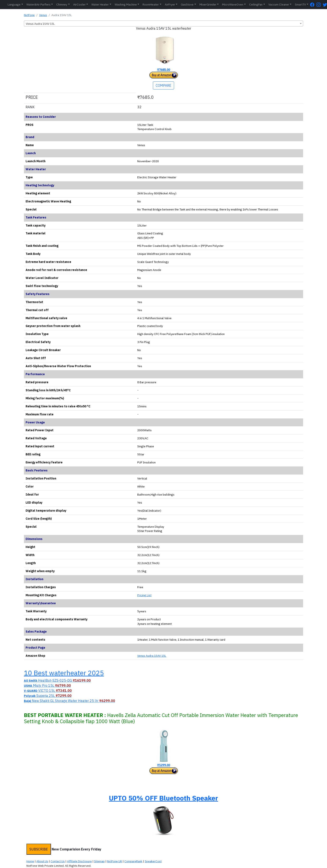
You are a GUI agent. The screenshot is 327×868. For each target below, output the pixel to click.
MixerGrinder (208, 4)
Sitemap (99, 861)
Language (14, 4)
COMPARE (163, 85)
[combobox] (163, 23)
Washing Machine (126, 4)
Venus (43, 15)
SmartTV (300, 4)
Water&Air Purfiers (38, 4)
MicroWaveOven (233, 4)
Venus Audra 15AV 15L (152, 656)
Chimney (62, 4)
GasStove (187, 4)
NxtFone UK (115, 861)
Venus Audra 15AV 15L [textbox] (40, 24)
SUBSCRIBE (39, 849)
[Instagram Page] (320, 5)
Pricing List (144, 595)
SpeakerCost (153, 861)
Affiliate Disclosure (79, 861)
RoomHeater (151, 4)
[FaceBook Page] (313, 5)
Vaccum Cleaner (279, 4)
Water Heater (100, 4)
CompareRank (133, 861)
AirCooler (79, 4)
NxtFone (29, 15)
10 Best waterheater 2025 (64, 673)
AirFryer (170, 4)
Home (30, 861)
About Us (42, 861)
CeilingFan (256, 4)
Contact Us (58, 861)
